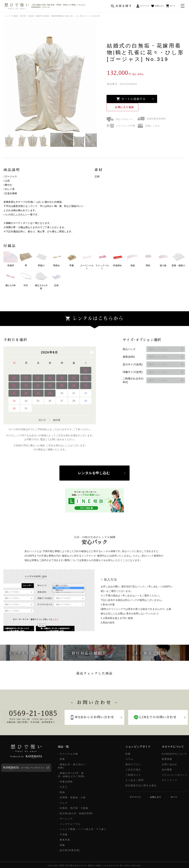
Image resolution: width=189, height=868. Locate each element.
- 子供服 (63, 835)
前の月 (42, 420)
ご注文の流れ (133, 770)
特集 (128, 754)
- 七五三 (63, 787)
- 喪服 (61, 845)
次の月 (57, 420)
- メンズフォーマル (69, 824)
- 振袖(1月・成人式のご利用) (72, 766)
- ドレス (63, 803)
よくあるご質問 (135, 780)
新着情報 (167, 759)
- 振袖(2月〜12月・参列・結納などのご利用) (71, 775)
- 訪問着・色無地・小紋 (72, 797)
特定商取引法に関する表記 (141, 786)
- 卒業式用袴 (65, 782)
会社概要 (167, 770)
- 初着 (61, 759)
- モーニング (65, 819)
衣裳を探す (124, 6)
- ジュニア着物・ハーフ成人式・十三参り (82, 829)
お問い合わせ (170, 764)
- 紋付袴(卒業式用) (69, 850)
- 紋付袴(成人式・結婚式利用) (76, 813)
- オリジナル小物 (68, 754)
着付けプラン (133, 764)
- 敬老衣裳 (64, 840)
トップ (7, 16)
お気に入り (125, 107)
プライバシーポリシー (175, 775)
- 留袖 (61, 792)
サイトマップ (170, 780)
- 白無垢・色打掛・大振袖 (73, 808)
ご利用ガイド (133, 775)
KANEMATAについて (174, 754)
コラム (129, 759)
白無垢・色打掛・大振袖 (23, 16)
